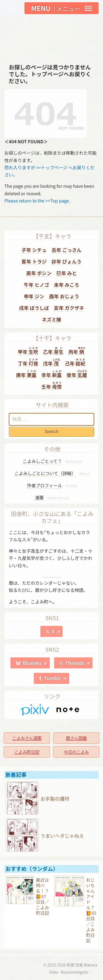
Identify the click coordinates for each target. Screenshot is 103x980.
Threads (77, 663)
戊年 (52, 362)
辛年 (51, 374)
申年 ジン (34, 296)
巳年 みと (66, 273)
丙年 (77, 351)
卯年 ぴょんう (66, 261)
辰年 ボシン (39, 273)
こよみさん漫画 (27, 738)
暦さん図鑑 (76, 738)
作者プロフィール (52, 485)
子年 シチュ (34, 250)
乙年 (53, 351)
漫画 (52, 497)
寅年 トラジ (34, 261)
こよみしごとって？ (52, 461)
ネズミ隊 (51, 319)
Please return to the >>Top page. (37, 201)
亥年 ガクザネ (69, 308)
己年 (75, 362)
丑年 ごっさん (67, 250)
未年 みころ (66, 285)
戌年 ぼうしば (34, 308)
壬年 (51, 385)
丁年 (28, 362)
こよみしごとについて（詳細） (52, 473)
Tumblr (55, 678)
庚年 (26, 374)
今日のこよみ (76, 752)
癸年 (77, 374)
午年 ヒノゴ (37, 285)
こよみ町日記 (27, 752)
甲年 (28, 351)
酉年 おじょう (64, 296)
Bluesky (35, 663)
